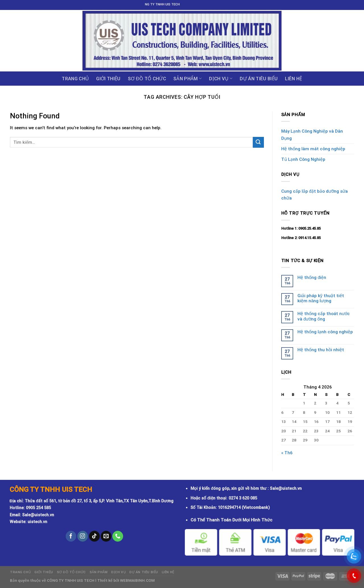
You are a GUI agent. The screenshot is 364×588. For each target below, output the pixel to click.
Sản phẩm (188, 79)
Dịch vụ (221, 79)
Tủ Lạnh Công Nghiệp (303, 159)
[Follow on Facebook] (71, 536)
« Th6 (287, 453)
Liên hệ (293, 79)
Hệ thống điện (312, 277)
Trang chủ (75, 79)
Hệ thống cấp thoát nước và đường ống (324, 316)
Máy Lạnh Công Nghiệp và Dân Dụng (312, 135)
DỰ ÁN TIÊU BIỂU (259, 79)
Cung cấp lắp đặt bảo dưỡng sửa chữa (315, 195)
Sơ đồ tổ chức (147, 79)
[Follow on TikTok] (94, 536)
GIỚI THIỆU (108, 79)
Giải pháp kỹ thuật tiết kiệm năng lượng (321, 298)
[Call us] (118, 536)
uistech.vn (37, 522)
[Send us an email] (106, 536)
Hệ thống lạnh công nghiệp (325, 332)
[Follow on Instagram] (83, 536)
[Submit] (258, 142)
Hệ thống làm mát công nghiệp (313, 149)
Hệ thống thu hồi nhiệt (321, 350)
